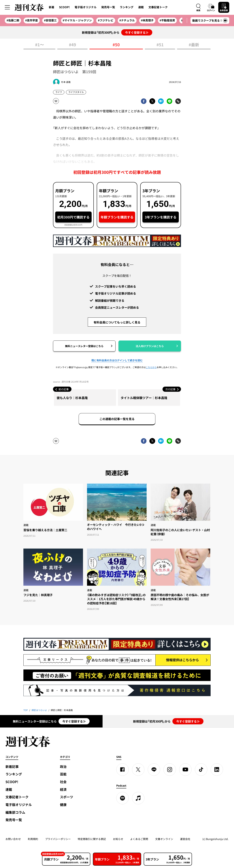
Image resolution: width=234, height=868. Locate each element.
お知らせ (118, 839)
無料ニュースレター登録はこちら (84, 346)
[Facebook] (122, 770)
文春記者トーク (158, 7)
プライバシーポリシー (58, 839)
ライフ (59, 92)
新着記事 (12, 767)
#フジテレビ (106, 20)
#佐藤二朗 (13, 20)
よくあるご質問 (139, 839)
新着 (52, 7)
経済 (63, 789)
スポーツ (67, 797)
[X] (138, 770)
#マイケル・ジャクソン (77, 20)
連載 (141, 7)
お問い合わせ (13, 839)
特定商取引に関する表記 (92, 839)
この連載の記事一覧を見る (117, 419)
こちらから (151, 367)
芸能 (63, 774)
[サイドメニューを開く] (7, 7)
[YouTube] (185, 770)
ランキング (127, 7)
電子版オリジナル (86, 7)
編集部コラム (15, 812)
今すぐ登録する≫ (137, 32)
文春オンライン (164, 839)
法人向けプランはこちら (150, 346)
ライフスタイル (76, 92)
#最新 (194, 45)
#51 (160, 45)
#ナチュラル (127, 20)
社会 (63, 782)
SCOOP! (64, 7)
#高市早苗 (32, 20)
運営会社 (185, 839)
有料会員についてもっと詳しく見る (117, 322)
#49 (72, 45)
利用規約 (33, 839)
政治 (63, 767)
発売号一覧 (108, 7)
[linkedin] (217, 770)
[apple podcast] (138, 798)
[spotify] (122, 798)
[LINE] (154, 770)
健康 (63, 805)
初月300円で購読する (73, 217)
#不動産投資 (167, 20)
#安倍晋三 (50, 20)
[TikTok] (201, 770)
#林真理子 (147, 20)
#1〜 (39, 45)
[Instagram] (170, 770)
